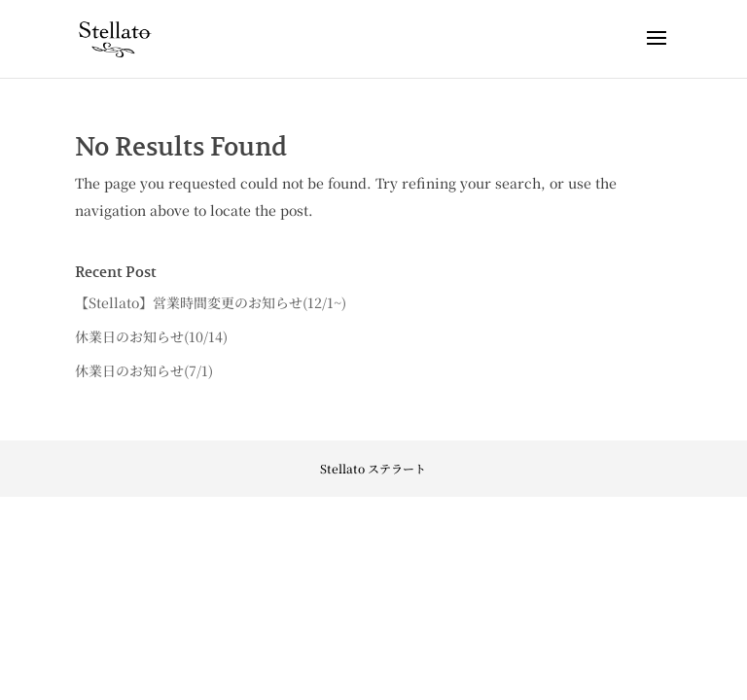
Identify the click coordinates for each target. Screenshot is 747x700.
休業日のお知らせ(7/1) (144, 370)
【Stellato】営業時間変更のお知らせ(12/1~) (211, 302)
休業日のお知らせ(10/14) (151, 336)
